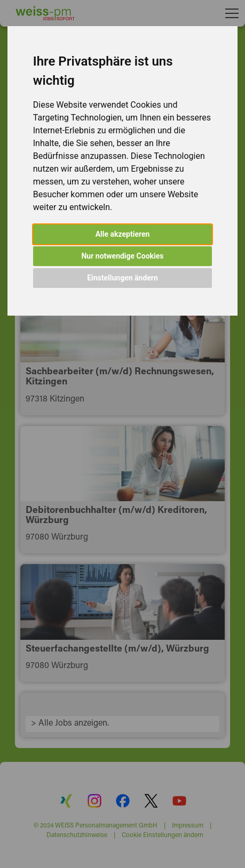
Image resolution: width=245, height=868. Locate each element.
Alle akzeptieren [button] (123, 234)
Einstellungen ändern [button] (122, 278)
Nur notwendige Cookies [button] (122, 256)
